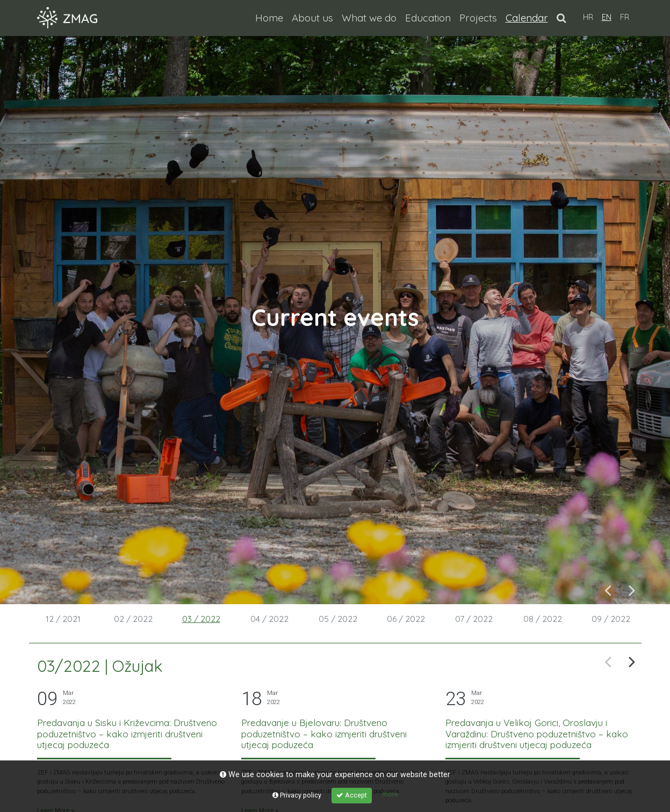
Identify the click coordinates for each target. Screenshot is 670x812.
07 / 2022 (474, 619)
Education (428, 18)
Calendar (529, 17)
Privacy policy (297, 795)
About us (312, 18)
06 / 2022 (406, 619)
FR (625, 17)
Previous (608, 589)
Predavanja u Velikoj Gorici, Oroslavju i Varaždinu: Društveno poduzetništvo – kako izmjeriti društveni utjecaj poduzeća (537, 734)
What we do (369, 18)
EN (607, 17)
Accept (352, 795)
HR (588, 17)
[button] (561, 18)
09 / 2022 (611, 619)
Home (269, 18)
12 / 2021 (63, 619)
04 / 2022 (269, 619)
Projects (478, 18)
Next (632, 589)
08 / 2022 (543, 619)
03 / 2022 (201, 619)
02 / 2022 (133, 619)
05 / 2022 (338, 619)
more (390, 794)
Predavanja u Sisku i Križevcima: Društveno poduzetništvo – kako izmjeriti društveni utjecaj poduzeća (127, 734)
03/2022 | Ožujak (100, 666)
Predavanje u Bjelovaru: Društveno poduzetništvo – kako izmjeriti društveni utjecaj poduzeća (324, 734)
